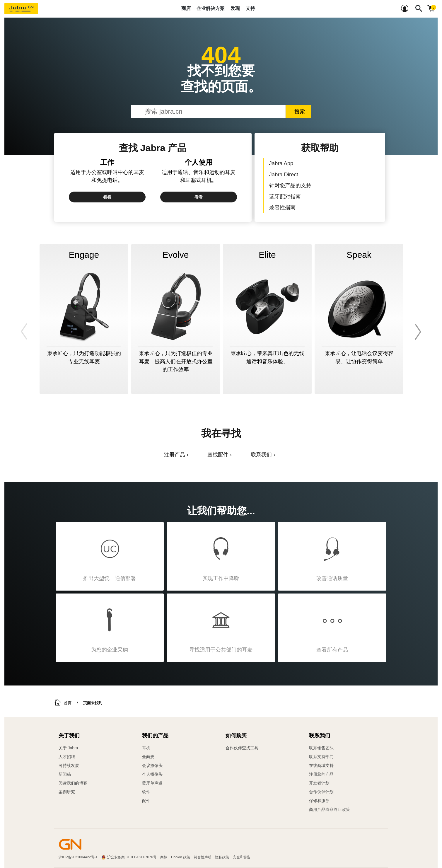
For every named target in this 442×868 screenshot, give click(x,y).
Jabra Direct (284, 174)
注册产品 (175, 455)
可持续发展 (69, 765)
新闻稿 (65, 774)
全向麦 (148, 757)
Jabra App (281, 163)
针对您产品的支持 (290, 185)
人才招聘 (67, 757)
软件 (146, 792)
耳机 (146, 748)
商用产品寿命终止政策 (330, 809)
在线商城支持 (321, 765)
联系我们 (261, 455)
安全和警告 (242, 857)
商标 (164, 857)
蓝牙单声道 (152, 783)
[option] (84, 319)
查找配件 (218, 455)
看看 (107, 197)
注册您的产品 (321, 774)
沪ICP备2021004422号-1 (78, 857)
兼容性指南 (282, 207)
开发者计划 (319, 783)
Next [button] (417, 332)
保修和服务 (319, 801)
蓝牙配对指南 (285, 196)
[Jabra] (21, 9)
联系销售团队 (321, 748)
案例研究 (67, 792)
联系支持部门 (321, 757)
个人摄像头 (152, 774)
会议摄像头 (152, 765)
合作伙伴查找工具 (242, 748)
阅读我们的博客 (73, 783)
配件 (146, 801)
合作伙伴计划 (321, 792)
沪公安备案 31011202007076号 (132, 857)
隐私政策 (222, 857)
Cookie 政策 (181, 857)
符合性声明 (203, 857)
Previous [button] (25, 332)
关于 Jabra (68, 748)
